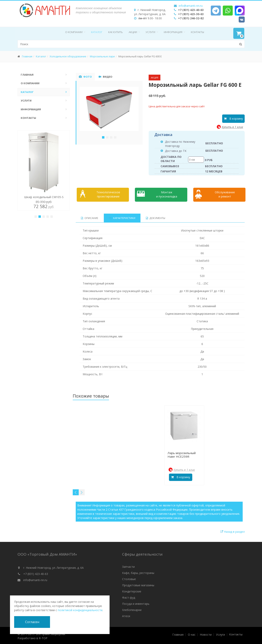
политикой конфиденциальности (80, 610)
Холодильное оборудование (68, 56)
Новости (206, 633)
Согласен (32, 622)
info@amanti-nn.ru (191, 6)
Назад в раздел (233, 530)
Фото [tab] (85, 77)
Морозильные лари (102, 56)
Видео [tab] (105, 77)
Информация (173, 32)
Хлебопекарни (132, 609)
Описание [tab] (90, 217)
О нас (192, 633)
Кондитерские (132, 590)
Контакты (197, 32)
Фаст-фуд (129, 596)
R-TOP (43, 637)
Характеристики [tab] (122, 217)
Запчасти (128, 565)
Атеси (126, 615)
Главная (27, 56)
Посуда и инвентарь (136, 602)
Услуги (150, 32)
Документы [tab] (156, 217)
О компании (74, 32)
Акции (133, 32)
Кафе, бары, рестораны (138, 572)
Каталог (97, 32)
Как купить (115, 32)
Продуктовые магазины (138, 584)
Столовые (129, 578)
